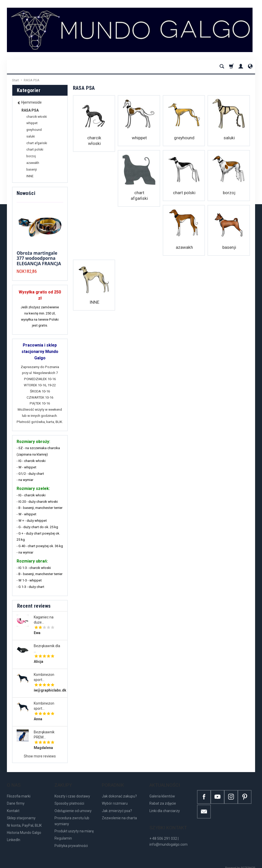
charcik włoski (94, 138)
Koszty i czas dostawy (72, 791)
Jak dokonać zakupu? (119, 791)
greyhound (184, 138)
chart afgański (94, 191)
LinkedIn (14, 835)
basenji (94, 244)
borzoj (184, 191)
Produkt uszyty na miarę (74, 826)
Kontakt (13, 806)
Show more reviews (40, 756)
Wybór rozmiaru (115, 798)
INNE (139, 244)
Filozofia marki (19, 791)
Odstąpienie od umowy (73, 806)
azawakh (229, 191)
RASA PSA (30, 110)
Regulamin (63, 833)
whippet (139, 138)
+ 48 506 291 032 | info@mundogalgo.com (168, 831)
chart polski (139, 191)
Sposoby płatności (69, 798)
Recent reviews (34, 606)
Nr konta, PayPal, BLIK (24, 820)
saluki (229, 138)
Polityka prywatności (71, 841)
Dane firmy (16, 798)
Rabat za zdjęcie (163, 798)
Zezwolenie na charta (119, 813)
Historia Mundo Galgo (24, 827)
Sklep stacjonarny (21, 813)
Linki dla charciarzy (165, 806)
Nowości (26, 193)
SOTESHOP (248, 863)
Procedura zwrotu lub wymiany (72, 816)
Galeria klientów (162, 791)
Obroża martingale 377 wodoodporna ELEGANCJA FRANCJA (39, 258)
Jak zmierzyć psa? (117, 806)
